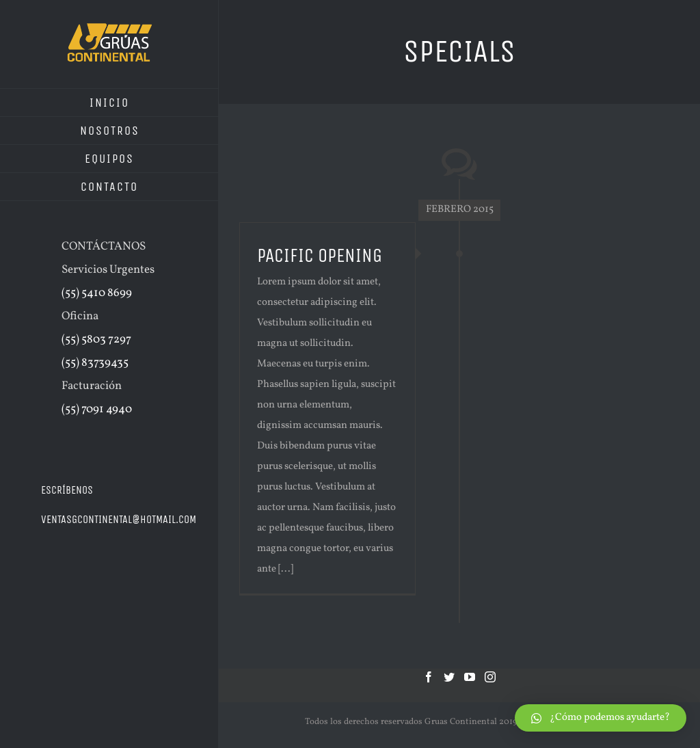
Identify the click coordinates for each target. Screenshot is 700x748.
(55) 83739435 (95, 363)
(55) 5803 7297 (96, 339)
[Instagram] (490, 677)
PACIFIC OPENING (320, 256)
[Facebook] (429, 677)
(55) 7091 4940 (97, 409)
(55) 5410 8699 (97, 293)
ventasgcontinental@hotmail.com (119, 519)
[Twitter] (449, 677)
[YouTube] (470, 677)
